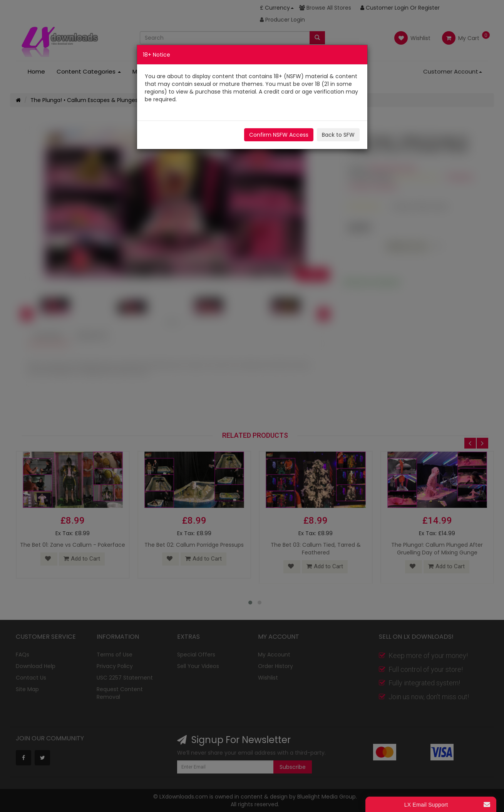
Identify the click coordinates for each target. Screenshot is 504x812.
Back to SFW (338, 135)
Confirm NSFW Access (279, 135)
